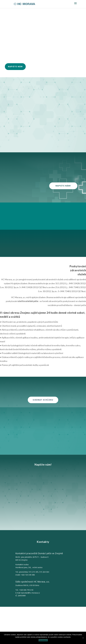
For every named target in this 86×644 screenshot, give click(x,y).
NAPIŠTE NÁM (15, 67)
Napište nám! (63, 186)
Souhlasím (43, 640)
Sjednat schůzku (43, 400)
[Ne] (83, 638)
